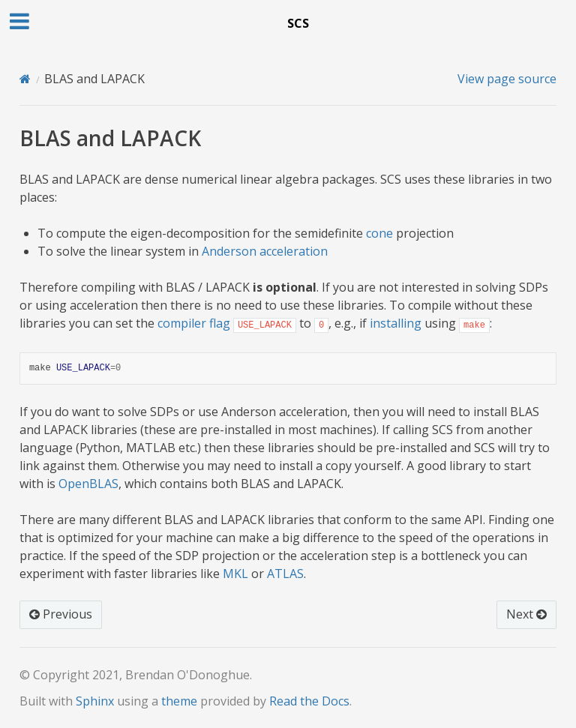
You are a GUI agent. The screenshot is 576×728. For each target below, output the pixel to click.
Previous (61, 614)
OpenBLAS (88, 484)
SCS (298, 23)
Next (526, 614)
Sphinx (95, 701)
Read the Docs (309, 701)
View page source (507, 79)
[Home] (25, 79)
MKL (235, 574)
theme (179, 701)
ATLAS (285, 574)
